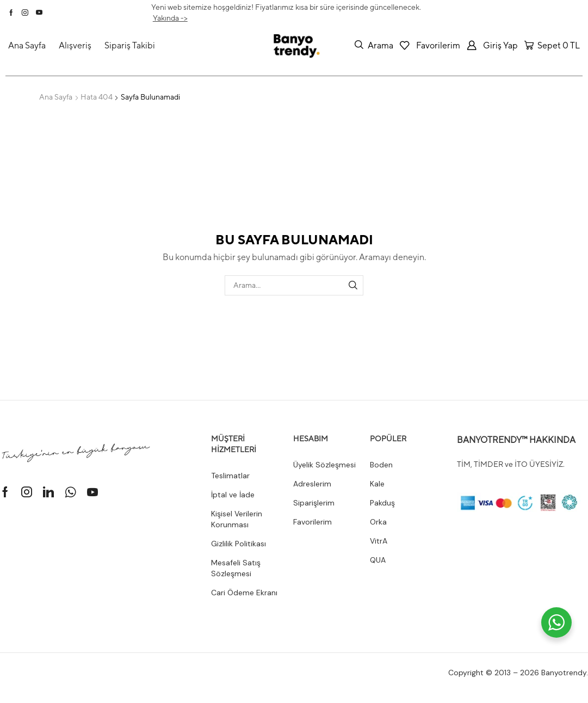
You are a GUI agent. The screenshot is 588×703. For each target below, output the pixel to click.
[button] (374, 45)
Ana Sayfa (56, 97)
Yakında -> (170, 18)
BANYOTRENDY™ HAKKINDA (516, 440)
